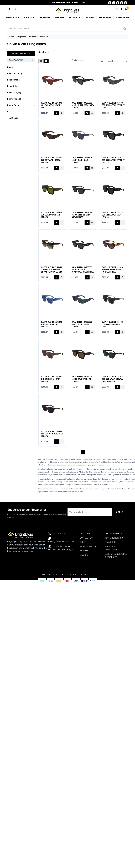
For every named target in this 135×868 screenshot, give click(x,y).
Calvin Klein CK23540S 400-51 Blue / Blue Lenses (82, 162)
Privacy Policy (88, 554)
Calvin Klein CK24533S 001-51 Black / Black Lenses (112, 218)
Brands (84, 563)
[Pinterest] (118, 3)
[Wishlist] (117, 9)
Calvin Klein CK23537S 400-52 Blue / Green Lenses (82, 330)
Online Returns (113, 541)
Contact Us (86, 546)
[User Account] (10, 9)
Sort (102, 61)
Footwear (45, 17)
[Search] (125, 28)
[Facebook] (110, 3)
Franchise (110, 550)
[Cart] (126, 9)
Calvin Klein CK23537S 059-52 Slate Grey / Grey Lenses (113, 106)
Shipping (85, 559)
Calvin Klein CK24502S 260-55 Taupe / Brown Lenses (82, 386)
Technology (105, 17)
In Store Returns (114, 546)
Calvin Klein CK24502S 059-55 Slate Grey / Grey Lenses (113, 162)
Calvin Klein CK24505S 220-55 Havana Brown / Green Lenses (112, 386)
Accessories (76, 17)
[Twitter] (114, 3)
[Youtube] (126, 3)
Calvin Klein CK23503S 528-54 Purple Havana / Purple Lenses (113, 274)
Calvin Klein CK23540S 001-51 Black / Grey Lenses (112, 330)
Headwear (60, 17)
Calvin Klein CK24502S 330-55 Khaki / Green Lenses (51, 218)
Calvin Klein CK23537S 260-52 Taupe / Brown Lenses (51, 162)
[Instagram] (122, 3)
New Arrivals (12, 17)
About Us (85, 541)
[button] (15, 9)
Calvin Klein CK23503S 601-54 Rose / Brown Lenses (51, 106)
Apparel (90, 17)
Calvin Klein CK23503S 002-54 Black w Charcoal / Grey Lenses (83, 274)
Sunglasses (29, 17)
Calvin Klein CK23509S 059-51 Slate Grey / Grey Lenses (83, 106)
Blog (82, 550)
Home (12, 37)
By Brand (32, 37)
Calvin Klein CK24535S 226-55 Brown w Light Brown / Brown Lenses (52, 274)
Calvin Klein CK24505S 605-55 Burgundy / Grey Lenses (52, 442)
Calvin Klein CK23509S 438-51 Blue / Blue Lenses (51, 330)
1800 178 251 (57, 541)
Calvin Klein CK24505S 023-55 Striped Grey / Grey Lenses (82, 218)
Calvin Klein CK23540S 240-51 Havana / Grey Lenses (51, 386)
